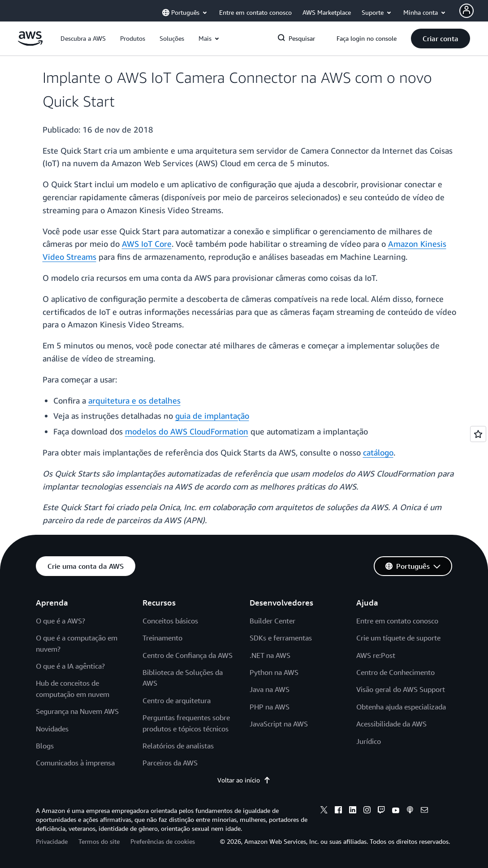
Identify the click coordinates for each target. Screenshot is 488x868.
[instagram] (367, 811)
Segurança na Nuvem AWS (77, 711)
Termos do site (99, 841)
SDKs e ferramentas (281, 638)
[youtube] (396, 811)
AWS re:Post (376, 655)
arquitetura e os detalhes (134, 400)
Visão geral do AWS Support (401, 689)
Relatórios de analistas (178, 746)
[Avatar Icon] (466, 11)
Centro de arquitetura (177, 700)
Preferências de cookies (163, 841)
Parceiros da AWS (170, 763)
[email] (424, 811)
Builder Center (272, 621)
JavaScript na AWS (279, 724)
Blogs (45, 746)
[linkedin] (353, 811)
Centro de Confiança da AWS (188, 655)
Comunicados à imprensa (75, 763)
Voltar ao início (244, 780)
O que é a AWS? (60, 621)
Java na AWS (270, 689)
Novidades (52, 729)
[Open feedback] (478, 434)
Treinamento (162, 638)
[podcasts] (410, 811)
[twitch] (381, 811)
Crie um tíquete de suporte (398, 638)
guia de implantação (212, 416)
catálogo (378, 452)
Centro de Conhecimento (395, 672)
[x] (324, 811)
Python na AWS (274, 672)
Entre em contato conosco (397, 621)
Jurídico (369, 741)
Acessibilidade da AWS (391, 724)
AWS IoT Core (147, 244)
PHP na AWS (270, 707)
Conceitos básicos (170, 621)
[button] (83, 39)
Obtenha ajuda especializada (401, 707)
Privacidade (52, 841)
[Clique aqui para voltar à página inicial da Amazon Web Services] (30, 43)
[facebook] (338, 811)
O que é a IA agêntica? (70, 666)
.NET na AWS (270, 655)
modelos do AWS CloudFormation (187, 431)
